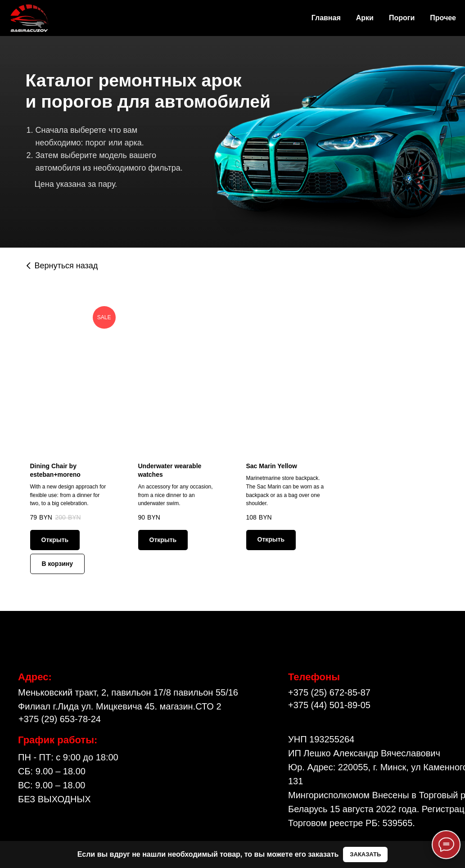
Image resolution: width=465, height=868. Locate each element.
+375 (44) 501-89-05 (329, 705)
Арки (365, 18)
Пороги (402, 18)
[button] (365, 855)
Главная (326, 18)
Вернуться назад (66, 266)
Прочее (443, 18)
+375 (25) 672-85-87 (329, 693)
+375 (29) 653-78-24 (60, 719)
